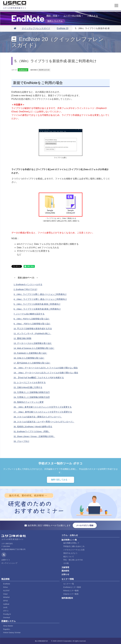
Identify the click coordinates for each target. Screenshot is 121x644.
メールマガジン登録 (85, 525)
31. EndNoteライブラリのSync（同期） (32, 431)
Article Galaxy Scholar (12, 632)
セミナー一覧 (69, 584)
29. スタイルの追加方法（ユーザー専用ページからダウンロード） (44, 422)
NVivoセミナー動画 (71, 591)
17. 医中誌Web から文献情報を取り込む (32, 363)
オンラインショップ (9, 563)
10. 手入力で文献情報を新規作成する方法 (33, 329)
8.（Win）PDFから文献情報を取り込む (32, 319)
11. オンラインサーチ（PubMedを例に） (32, 333)
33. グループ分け (21, 441)
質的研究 (65, 571)
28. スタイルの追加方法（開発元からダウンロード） (38, 417)
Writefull (6, 597)
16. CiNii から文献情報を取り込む (29, 358)
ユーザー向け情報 (73, 16)
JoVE (5, 607)
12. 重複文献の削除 (23, 338)
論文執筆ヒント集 (69, 540)
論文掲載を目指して (71, 543)
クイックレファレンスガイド (36, 28)
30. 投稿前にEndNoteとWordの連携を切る (33, 427)
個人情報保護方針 (41, 641)
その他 (66, 563)
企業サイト (6, 560)
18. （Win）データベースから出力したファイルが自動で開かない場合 (46, 368)
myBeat (6, 604)
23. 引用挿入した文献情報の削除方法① (32, 392)
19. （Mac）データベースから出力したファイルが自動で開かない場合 (46, 373)
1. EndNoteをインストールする (28, 284)
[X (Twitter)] (4, 555)
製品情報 (5, 579)
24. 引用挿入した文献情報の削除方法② (32, 397)
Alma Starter (8, 626)
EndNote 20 (63, 28)
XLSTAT (6, 591)
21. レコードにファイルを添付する (30, 382)
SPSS (6, 601)
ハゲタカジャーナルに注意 (74, 550)
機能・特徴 (53, 16)
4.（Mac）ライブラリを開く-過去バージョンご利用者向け (40, 299)
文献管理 (65, 567)
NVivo (5, 587)
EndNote (7, 584)
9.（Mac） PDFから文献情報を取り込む (32, 324)
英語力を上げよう (70, 553)
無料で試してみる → (60, 480)
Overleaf (6, 618)
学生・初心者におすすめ (73, 560)
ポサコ (6, 611)
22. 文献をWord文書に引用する (28, 387)
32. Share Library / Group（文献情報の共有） (34, 436)
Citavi (5, 594)
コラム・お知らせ (70, 535)
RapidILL (7, 629)
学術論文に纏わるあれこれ (74, 546)
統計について (69, 557)
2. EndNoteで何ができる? (25, 289)
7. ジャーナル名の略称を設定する (29, 314)
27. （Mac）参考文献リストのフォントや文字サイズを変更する (43, 412)
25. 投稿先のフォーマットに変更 (29, 402)
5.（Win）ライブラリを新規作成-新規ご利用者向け (37, 304)
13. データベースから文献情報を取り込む (33, 343)
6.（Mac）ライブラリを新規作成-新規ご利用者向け (37, 309)
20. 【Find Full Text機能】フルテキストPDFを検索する (39, 378)
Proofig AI (7, 614)
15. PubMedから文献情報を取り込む (30, 353)
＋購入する (92, 16)
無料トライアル (55, 21)
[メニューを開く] (116, 6)
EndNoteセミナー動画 (72, 587)
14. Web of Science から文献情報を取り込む (34, 348)
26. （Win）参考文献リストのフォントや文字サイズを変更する (43, 407)
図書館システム (9, 621)
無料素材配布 (67, 598)
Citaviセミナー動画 (71, 594)
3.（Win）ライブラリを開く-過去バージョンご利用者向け (40, 294)
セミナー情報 (68, 579)
